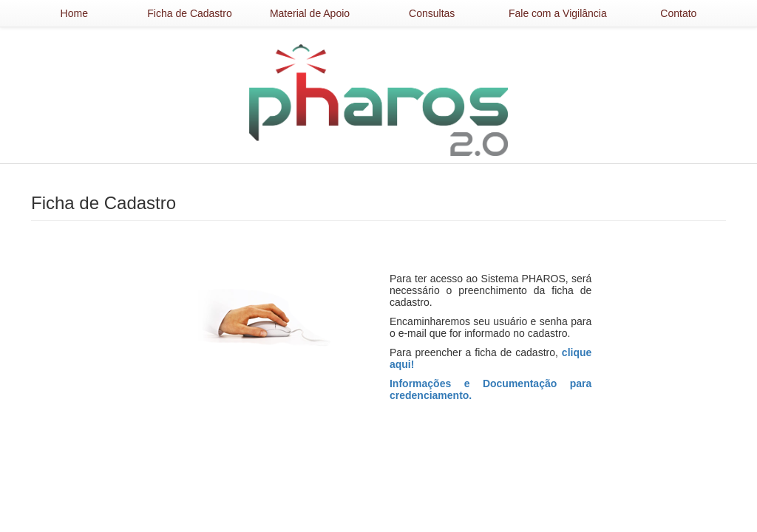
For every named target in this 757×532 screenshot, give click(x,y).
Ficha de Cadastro (189, 13)
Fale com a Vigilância (558, 13)
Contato (678, 13)
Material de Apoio (310, 13)
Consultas (432, 13)
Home (74, 13)
